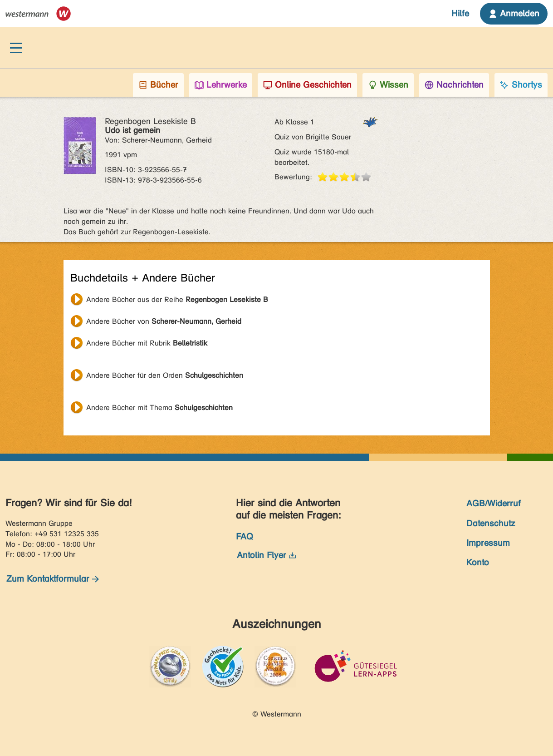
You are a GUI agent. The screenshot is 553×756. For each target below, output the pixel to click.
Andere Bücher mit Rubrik (147, 343)
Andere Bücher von (164, 321)
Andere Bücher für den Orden (165, 375)
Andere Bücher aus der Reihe (177, 299)
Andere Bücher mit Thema (159, 408)
